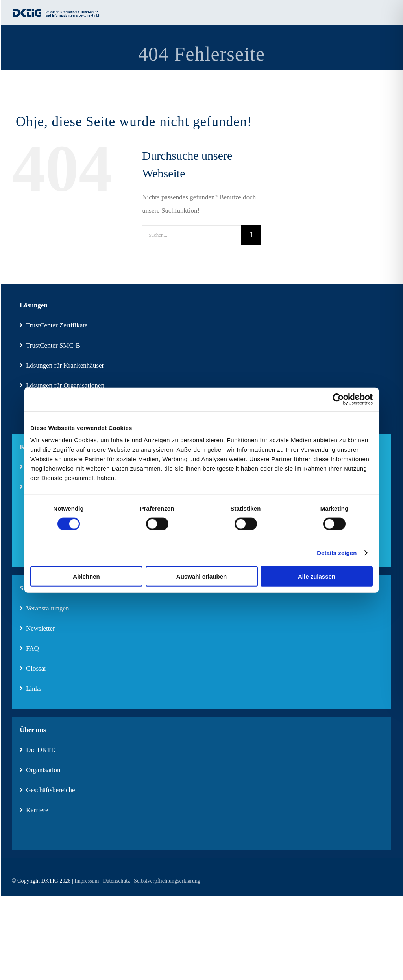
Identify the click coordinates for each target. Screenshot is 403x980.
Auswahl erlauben (201, 576)
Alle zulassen (317, 576)
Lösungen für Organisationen (62, 385)
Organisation (40, 770)
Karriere (34, 810)
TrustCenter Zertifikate (54, 325)
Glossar (33, 668)
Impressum (87, 881)
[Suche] (251, 235)
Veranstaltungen (44, 608)
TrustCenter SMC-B (50, 345)
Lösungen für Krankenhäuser (62, 365)
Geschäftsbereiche (47, 790)
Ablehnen (86, 576)
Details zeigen (337, 553)
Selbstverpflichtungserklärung (167, 881)
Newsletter (37, 628)
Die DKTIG (39, 750)
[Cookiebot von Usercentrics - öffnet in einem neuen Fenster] (338, 399)
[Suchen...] (191, 235)
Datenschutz (116, 881)
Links (31, 689)
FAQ (29, 648)
